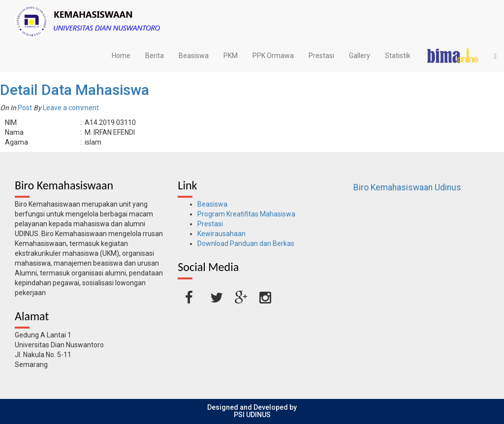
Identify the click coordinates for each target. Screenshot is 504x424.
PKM (231, 56)
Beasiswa (194, 56)
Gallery (360, 56)
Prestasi (321, 56)
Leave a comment (71, 108)
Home (121, 56)
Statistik (398, 56)
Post (25, 108)
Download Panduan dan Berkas (246, 243)
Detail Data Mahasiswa (75, 90)
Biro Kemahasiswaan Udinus (407, 187)
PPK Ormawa (273, 56)
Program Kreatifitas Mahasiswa (246, 214)
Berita (155, 56)
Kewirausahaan (221, 234)
